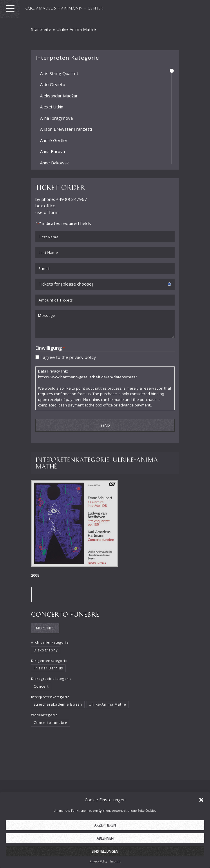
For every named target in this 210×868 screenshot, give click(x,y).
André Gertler (54, 140)
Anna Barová (52, 151)
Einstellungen (105, 859)
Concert (41, 686)
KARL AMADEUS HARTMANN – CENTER (64, 8)
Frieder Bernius (48, 668)
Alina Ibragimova (56, 118)
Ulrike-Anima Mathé (107, 704)
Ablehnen (105, 846)
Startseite (41, 29)
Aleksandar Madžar (59, 95)
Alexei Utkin (52, 107)
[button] (201, 807)
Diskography (46, 650)
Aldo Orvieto (53, 84)
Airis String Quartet (59, 73)
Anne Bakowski (55, 162)
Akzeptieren (105, 832)
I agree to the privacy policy (68, 357)
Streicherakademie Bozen (58, 704)
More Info (45, 628)
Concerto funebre (65, 614)
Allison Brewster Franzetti (66, 129)
